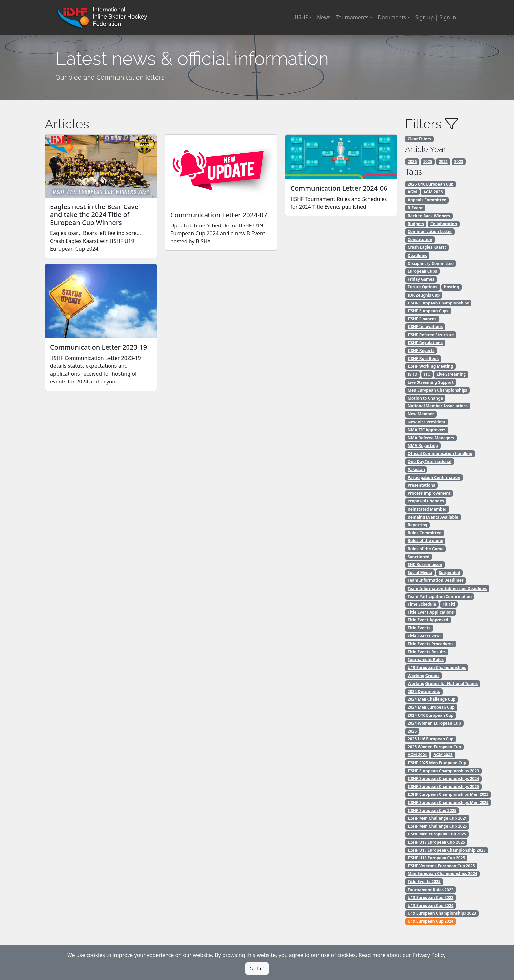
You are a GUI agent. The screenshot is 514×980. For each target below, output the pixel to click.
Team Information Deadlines (436, 580)
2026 (412, 161)
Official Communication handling (440, 453)
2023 (459, 161)
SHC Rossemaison (425, 565)
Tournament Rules (426, 660)
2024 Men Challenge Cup (432, 699)
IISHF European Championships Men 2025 (448, 803)
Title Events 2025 (424, 882)
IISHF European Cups (428, 311)
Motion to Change (425, 398)
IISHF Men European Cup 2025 (437, 834)
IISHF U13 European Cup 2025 (436, 842)
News (324, 17)
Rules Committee (425, 533)
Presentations (421, 485)
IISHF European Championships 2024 (443, 779)
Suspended (449, 572)
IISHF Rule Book (423, 358)
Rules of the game (425, 541)
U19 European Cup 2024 (431, 921)
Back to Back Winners (429, 216)
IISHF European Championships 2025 (443, 786)
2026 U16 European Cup (431, 184)
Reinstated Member (427, 509)
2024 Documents (424, 691)
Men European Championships (437, 390)
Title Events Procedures (431, 644)
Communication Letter (430, 232)
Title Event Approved (428, 620)
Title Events (419, 628)
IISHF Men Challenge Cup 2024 (437, 818)
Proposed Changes (426, 501)
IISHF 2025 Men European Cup (437, 763)
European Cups (422, 271)
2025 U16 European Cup (431, 739)
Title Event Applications (431, 612)
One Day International (430, 462)
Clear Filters (420, 139)
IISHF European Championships (438, 303)
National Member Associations (438, 406)
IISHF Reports (421, 351)
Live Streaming (451, 374)
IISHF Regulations (425, 343)
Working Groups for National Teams (443, 684)
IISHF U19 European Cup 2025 (436, 858)
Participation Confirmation (434, 477)
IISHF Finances (422, 319)
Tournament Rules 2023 (431, 890)
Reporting (418, 525)
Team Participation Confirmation (440, 596)
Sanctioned (419, 557)
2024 (443, 161)
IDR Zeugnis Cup (424, 295)
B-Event (415, 208)
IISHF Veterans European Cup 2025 (441, 866)
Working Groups (424, 676)
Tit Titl (449, 604)
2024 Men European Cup (431, 707)
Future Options (423, 287)
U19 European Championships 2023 (442, 913)
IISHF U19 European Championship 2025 (447, 850)
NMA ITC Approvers (427, 430)
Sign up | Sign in (436, 17)
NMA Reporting (423, 446)
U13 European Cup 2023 (431, 898)
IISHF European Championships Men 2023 (448, 794)
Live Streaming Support (431, 382)
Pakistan (416, 470)
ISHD (413, 374)
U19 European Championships (437, 667)
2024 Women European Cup (434, 723)
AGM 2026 (433, 192)
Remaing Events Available (433, 517)
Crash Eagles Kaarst (427, 247)
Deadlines (417, 255)
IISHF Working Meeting (430, 366)
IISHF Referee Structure (431, 335)
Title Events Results (427, 652)
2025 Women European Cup (434, 747)
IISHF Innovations (425, 327)
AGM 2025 (443, 755)
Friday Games (421, 279)
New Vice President (427, 422)
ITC (427, 374)
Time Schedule (422, 604)
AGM (412, 192)
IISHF (301, 17)
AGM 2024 (417, 755)
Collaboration (444, 224)
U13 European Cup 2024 (431, 905)
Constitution (420, 239)
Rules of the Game (426, 549)
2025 (428, 161)
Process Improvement (429, 493)
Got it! (257, 969)
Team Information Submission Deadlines (447, 588)
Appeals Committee (427, 200)
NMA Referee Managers (431, 438)
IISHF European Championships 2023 (443, 771)
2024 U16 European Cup (431, 715)
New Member (421, 414)
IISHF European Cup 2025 (432, 810)
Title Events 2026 (424, 636)
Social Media (420, 572)
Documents (392, 17)
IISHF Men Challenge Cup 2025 (437, 826)
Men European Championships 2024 (443, 874)
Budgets (416, 224)
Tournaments (352, 17)
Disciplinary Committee (431, 263)
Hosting (452, 287)
